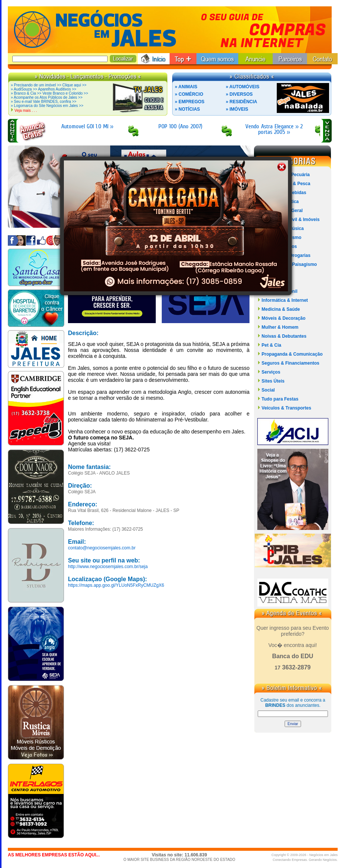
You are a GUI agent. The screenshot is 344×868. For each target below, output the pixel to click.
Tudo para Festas (280, 399)
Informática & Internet (285, 300)
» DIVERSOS (239, 94)
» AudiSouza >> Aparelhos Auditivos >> (44, 89)
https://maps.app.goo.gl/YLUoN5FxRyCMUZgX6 (116, 585)
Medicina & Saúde (281, 309)
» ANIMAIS (186, 87)
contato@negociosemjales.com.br (102, 548)
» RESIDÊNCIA (242, 102)
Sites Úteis (273, 381)
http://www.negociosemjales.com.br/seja (108, 567)
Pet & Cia (271, 345)
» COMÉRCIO (189, 94)
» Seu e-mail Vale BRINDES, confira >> (44, 102)
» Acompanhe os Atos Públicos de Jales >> (47, 97)
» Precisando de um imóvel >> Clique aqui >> (49, 85)
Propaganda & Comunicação (292, 354)
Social (268, 390)
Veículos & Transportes (286, 408)
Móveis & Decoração (283, 318)
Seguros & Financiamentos (290, 363)
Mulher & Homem (280, 327)
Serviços (271, 372)
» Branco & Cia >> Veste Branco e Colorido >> (49, 93)
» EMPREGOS (190, 102)
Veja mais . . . (26, 111)
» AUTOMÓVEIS (243, 87)
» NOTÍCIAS (187, 109)
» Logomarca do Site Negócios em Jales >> (47, 106)
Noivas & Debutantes (284, 336)
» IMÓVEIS (237, 109)
